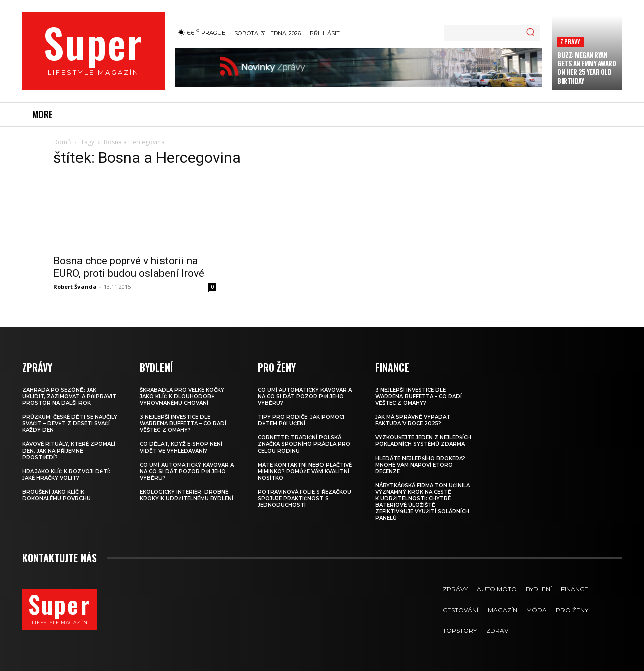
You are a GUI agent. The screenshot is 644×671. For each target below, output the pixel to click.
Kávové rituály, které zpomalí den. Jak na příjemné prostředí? (69, 451)
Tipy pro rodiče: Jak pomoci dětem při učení (301, 420)
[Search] (530, 33)
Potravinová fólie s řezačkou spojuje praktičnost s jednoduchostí (304, 499)
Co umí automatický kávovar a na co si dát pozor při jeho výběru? (187, 471)
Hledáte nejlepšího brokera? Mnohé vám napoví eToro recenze (420, 465)
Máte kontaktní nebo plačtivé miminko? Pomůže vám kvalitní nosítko (305, 471)
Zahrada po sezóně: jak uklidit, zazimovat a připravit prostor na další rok (69, 396)
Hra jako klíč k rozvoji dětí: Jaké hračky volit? (66, 475)
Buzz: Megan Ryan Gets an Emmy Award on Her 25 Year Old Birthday (587, 68)
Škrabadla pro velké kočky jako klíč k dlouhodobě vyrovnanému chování (182, 396)
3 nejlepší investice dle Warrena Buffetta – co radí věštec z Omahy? (183, 424)
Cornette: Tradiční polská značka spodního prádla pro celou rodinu (304, 444)
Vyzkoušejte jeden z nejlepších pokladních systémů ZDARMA (423, 441)
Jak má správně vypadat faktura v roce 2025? (413, 420)
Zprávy (570, 42)
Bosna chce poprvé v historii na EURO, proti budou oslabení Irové (129, 267)
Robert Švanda (75, 287)
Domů (62, 142)
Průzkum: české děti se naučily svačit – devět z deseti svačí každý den (70, 424)
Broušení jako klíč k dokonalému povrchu (56, 495)
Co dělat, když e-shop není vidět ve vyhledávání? (181, 448)
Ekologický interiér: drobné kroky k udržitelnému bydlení (187, 495)
